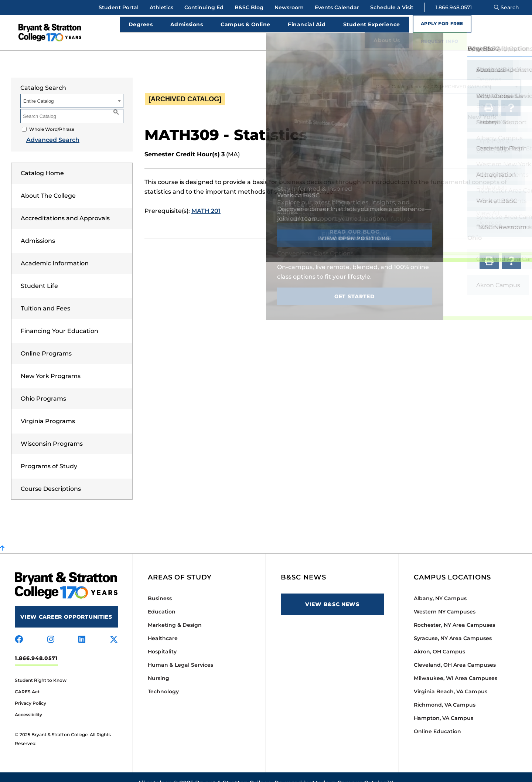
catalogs (159, 771)
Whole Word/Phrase (52, 117)
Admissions (38, 229)
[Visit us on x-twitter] (114, 628)
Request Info (499, 26)
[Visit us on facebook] (19, 628)
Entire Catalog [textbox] (38, 89)
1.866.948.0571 (454, 7)
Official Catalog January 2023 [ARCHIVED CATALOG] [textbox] (433, 75)
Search (507, 7)
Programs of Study (49, 454)
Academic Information (55, 251)
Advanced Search (47, 128)
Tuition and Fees (45, 297)
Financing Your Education (59, 319)
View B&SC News (332, 592)
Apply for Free (438, 26)
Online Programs (46, 342)
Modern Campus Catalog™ (353, 771)
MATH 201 (206, 199)
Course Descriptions (51, 477)
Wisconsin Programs (52, 432)
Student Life (39, 274)
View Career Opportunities (66, 605)
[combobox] (447, 75)
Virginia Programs (48, 409)
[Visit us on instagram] (51, 628)
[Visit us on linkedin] (82, 628)
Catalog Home (42, 161)
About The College (48, 184)
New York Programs (51, 364)
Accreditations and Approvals (65, 206)
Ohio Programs (43, 387)
